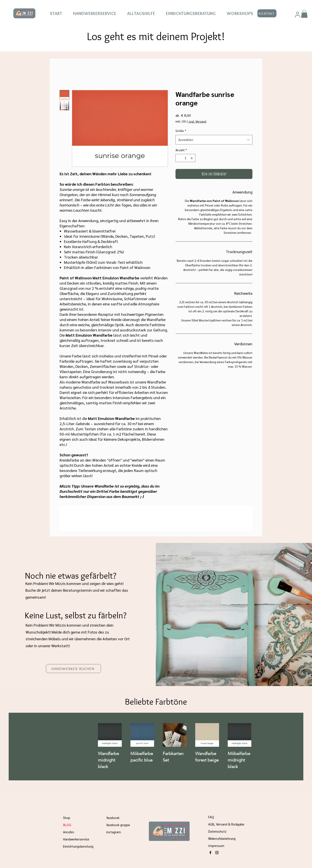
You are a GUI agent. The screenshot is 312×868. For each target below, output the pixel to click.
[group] (191, 747)
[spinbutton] (185, 158)
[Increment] (192, 158)
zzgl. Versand (197, 121)
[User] (297, 15)
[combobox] (214, 140)
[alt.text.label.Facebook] (210, 853)
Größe (181, 131)
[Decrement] (179, 158)
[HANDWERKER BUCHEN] (73, 669)
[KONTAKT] (267, 13)
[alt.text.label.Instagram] (217, 853)
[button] (304, 14)
